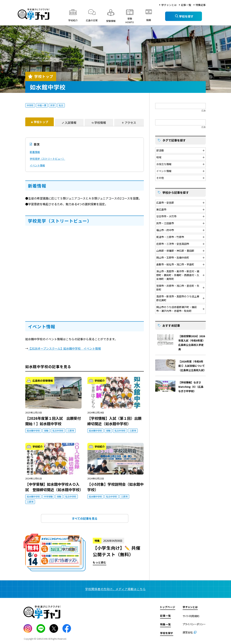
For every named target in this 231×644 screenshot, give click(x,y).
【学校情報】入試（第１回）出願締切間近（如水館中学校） (114, 421)
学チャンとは (169, 5)
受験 (46, 431)
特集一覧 (165, 624)
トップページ (168, 607)
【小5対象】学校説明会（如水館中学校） (115, 487)
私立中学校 (58, 431)
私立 (61, 105)
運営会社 (188, 632)
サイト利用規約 (191, 616)
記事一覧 (186, 5)
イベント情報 (37, 165)
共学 (53, 105)
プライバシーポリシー (194, 624)
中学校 (30, 105)
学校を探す (167, 633)
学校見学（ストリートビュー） (47, 159)
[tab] (40, 122)
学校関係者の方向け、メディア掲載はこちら (115, 589)
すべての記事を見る (85, 518)
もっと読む (85, 553)
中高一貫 (42, 105)
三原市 (71, 431)
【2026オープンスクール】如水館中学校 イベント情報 (65, 348)
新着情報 (35, 152)
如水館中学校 (33, 431)
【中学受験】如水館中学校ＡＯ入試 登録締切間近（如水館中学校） (53, 487)
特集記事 (201, 5)
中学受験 (48, 496)
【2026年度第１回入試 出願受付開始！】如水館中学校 (53, 421)
